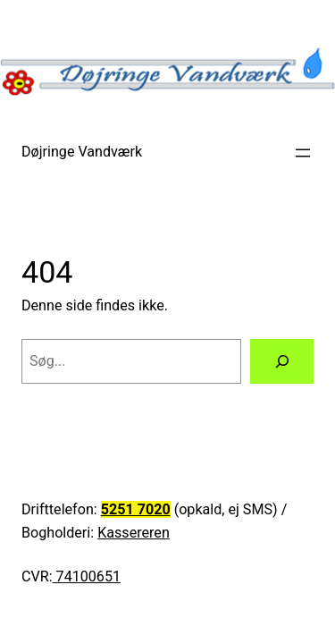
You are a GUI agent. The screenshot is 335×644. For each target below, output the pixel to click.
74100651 (87, 576)
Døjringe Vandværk (82, 152)
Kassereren (134, 533)
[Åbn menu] (303, 153)
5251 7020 (136, 509)
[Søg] (282, 361)
